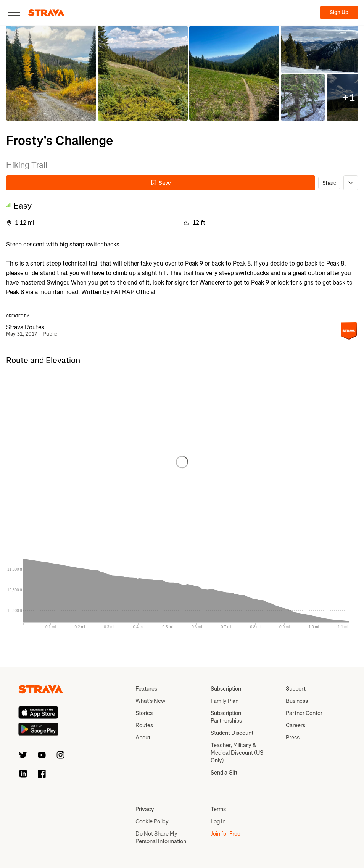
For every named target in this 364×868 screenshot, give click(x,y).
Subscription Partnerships (226, 717)
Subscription (226, 689)
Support (296, 689)
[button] (51, 73)
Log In (218, 821)
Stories (144, 713)
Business (297, 701)
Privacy (145, 809)
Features (146, 689)
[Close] (14, 13)
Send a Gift (224, 773)
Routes (144, 725)
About (143, 738)
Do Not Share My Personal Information (161, 837)
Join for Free (225, 834)
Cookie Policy (152, 821)
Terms (218, 809)
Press (293, 738)
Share (329, 183)
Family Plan (225, 701)
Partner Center (304, 713)
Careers (296, 725)
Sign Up (339, 12)
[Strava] (46, 13)
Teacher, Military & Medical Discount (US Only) (237, 753)
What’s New (150, 701)
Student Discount (232, 733)
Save (161, 183)
